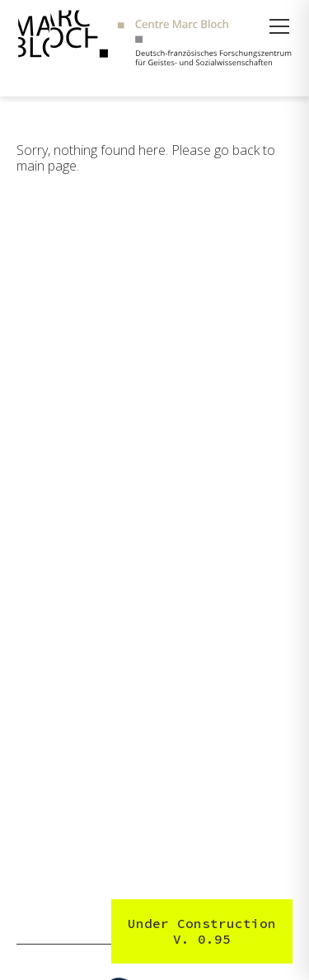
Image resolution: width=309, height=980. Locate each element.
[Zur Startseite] (154, 40)
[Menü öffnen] (279, 26)
